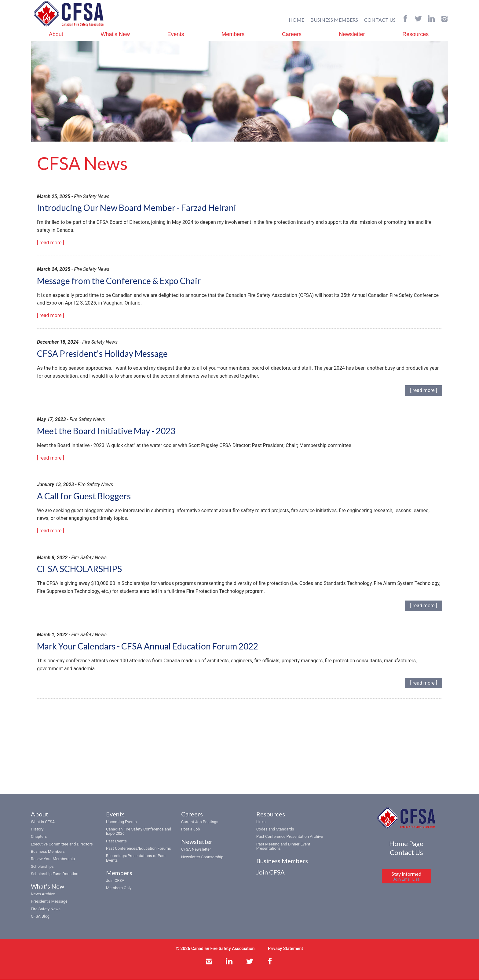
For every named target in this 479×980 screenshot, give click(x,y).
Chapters (39, 837)
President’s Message (49, 902)
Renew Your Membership (53, 859)
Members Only (119, 888)
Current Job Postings (200, 822)
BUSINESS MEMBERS (334, 19)
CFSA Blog (40, 917)
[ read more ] (51, 243)
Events (176, 34)
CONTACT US (380, 19)
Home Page (406, 844)
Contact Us (406, 853)
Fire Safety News (46, 909)
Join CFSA (115, 881)
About (56, 34)
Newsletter (352, 34)
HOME (296, 19)
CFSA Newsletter (196, 850)
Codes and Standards (275, 829)
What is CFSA (43, 822)
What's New (115, 34)
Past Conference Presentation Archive (290, 837)
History (37, 829)
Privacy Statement (285, 949)
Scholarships (42, 867)
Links (261, 822)
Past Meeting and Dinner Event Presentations (283, 847)
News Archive (43, 895)
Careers (292, 34)
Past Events (116, 841)
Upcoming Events (121, 822)
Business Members (48, 852)
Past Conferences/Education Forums (139, 849)
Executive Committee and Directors (62, 844)
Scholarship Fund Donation (55, 874)
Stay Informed (406, 876)
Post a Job (191, 829)
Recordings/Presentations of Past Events (136, 858)
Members (233, 34)
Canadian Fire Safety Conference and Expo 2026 (139, 832)
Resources (415, 34)
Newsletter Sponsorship (202, 857)
